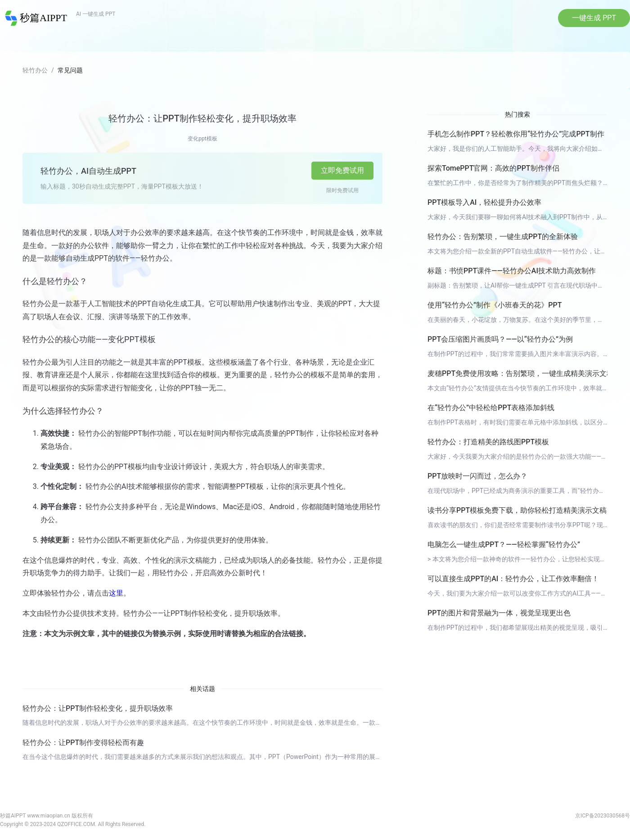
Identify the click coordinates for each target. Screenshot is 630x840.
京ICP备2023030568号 (603, 817)
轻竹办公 (35, 72)
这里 (116, 595)
